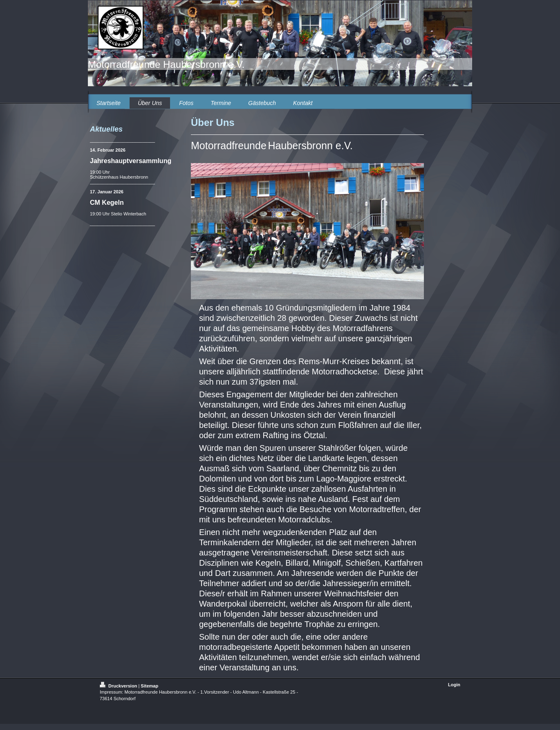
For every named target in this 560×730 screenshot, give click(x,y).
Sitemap (149, 686)
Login (454, 685)
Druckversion (119, 686)
